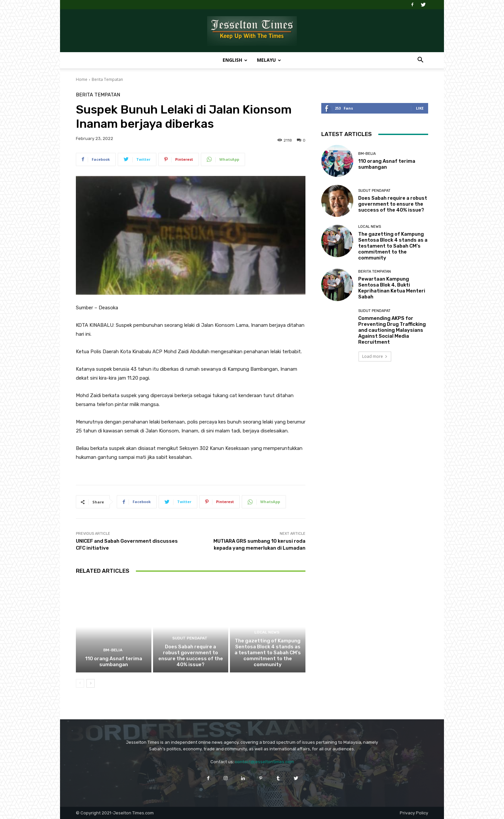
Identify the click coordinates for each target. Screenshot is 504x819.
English (235, 60)
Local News (267, 633)
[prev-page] (80, 683)
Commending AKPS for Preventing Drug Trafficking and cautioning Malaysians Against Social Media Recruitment (392, 330)
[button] (420, 61)
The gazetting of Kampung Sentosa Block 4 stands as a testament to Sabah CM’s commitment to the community (268, 653)
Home (82, 79)
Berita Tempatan (107, 79)
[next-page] (91, 683)
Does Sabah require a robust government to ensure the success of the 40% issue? (191, 656)
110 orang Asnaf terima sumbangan (114, 662)
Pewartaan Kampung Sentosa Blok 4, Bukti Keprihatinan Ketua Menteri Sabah (392, 288)
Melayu (269, 60)
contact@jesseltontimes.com (264, 762)
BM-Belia (113, 650)
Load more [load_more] (375, 356)
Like (420, 108)
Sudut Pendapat (190, 639)
